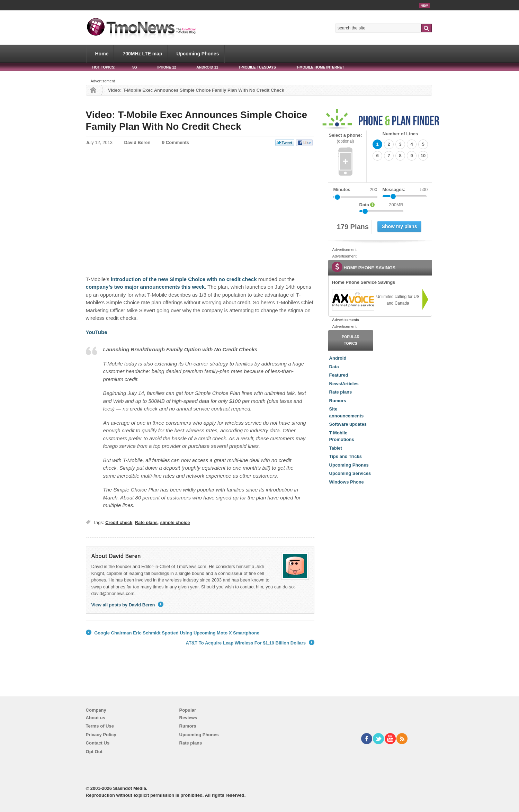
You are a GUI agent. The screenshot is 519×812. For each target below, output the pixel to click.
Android (338, 358)
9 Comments (176, 142)
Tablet (336, 448)
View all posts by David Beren (128, 605)
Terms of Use (100, 726)
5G (135, 67)
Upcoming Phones (198, 54)
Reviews (188, 718)
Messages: (405, 190)
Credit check (119, 522)
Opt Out (94, 752)
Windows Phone (347, 482)
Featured (339, 375)
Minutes (342, 190)
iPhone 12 (167, 67)
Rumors (338, 401)
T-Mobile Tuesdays (257, 67)
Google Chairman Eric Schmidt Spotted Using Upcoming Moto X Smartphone (173, 633)
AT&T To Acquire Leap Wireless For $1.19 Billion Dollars (250, 643)
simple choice (175, 522)
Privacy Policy (101, 735)
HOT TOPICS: (104, 67)
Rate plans (146, 522)
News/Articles (344, 384)
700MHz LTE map (142, 54)
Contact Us (98, 743)
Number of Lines (400, 134)
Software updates (348, 424)
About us (96, 718)
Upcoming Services (350, 473)
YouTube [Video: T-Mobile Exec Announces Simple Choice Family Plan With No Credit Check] (97, 332)
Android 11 (207, 67)
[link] (353, 300)
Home (102, 54)
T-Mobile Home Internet (320, 67)
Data (334, 367)
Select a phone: (346, 138)
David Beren (137, 142)
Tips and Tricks (346, 456)
